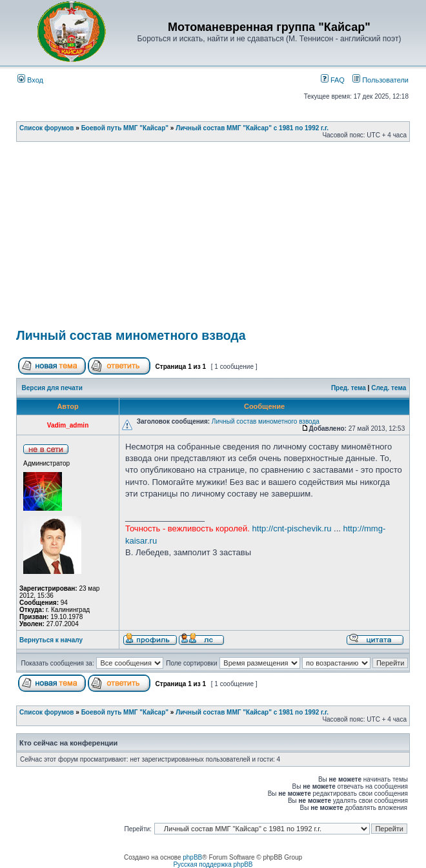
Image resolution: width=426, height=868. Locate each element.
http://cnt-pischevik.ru (292, 528)
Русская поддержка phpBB (213, 864)
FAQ (333, 80)
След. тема (389, 388)
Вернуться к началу (51, 640)
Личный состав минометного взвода (131, 335)
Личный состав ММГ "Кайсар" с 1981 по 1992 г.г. (252, 128)
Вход (30, 80)
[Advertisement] (221, 239)
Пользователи (380, 80)
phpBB (192, 857)
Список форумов (47, 128)
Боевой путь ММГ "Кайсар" (125, 128)
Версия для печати (52, 388)
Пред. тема (349, 388)
